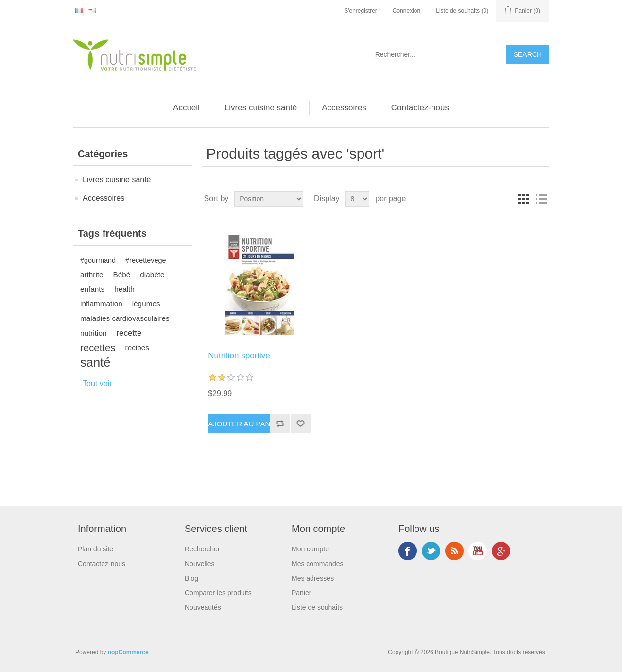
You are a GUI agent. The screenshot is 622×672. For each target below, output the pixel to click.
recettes (98, 348)
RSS (454, 551)
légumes (146, 304)
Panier (301, 593)
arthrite (92, 274)
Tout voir (97, 383)
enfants (92, 289)
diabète (152, 274)
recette (129, 333)
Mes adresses (313, 578)
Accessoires (344, 108)
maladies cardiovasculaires (125, 318)
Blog (191, 578)
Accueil (186, 108)
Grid (523, 199)
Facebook (408, 551)
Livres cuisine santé (261, 108)
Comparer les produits (218, 593)
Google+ (501, 551)
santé (95, 362)
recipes (137, 347)
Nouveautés (203, 607)
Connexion (406, 11)
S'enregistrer (361, 11)
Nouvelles (199, 564)
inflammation (101, 304)
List (541, 199)
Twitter (431, 551)
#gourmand (98, 260)
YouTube (478, 551)
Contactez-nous (420, 108)
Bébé (122, 274)
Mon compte (310, 549)
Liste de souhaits (317, 607)
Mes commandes (318, 564)
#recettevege (146, 260)
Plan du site (95, 549)
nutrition (93, 333)
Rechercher (202, 549)
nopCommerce (128, 652)
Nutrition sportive (239, 356)
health (124, 289)
